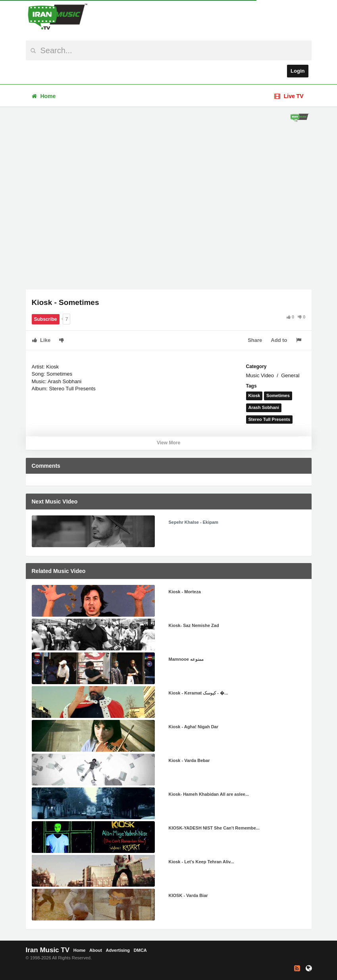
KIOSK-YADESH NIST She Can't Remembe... (214, 828)
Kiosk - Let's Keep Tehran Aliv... (201, 862)
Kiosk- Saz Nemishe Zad (194, 625)
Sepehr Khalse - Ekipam (194, 522)
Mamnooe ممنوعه (186, 659)
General (290, 375)
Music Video (260, 375)
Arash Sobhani (264, 407)
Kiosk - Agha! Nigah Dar (194, 727)
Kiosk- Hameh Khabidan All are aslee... (209, 794)
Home (44, 96)
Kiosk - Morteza (185, 592)
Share (255, 340)
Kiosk (254, 395)
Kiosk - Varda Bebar (189, 760)
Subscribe (46, 319)
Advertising (118, 950)
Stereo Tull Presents (270, 419)
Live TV (289, 96)
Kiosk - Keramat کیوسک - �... (198, 693)
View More (168, 443)
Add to (279, 340)
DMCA (140, 950)
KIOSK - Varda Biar (188, 895)
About (96, 950)
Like (41, 340)
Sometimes (278, 395)
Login (298, 71)
